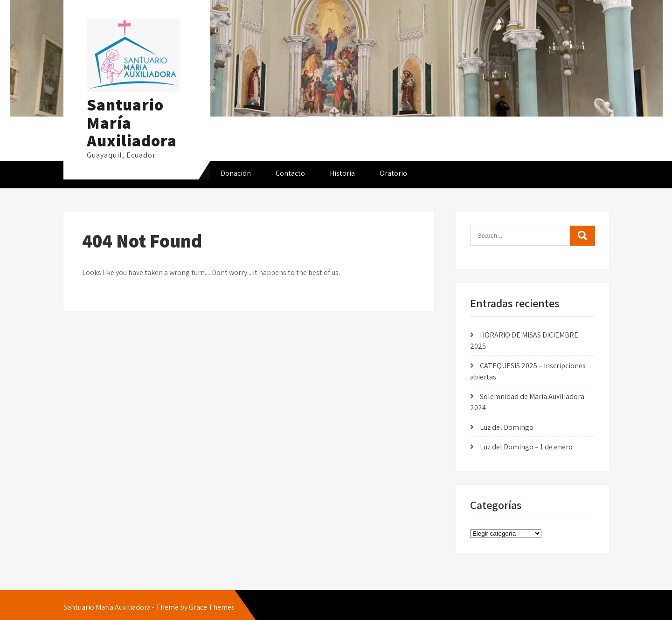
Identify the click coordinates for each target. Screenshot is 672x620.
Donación (236, 173)
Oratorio (393, 173)
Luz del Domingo (507, 427)
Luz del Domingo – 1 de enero (526, 447)
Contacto (290, 173)
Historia (342, 173)
